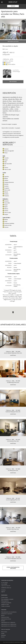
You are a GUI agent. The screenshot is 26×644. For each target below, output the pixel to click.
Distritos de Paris (5, 617)
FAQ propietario (5, 601)
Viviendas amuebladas (6, 603)
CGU (22, 642)
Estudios (3, 621)
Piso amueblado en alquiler (7, 599)
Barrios (3, 615)
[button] (24, 29)
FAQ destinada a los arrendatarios (9, 612)
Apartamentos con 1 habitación (8, 622)
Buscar (13, 6)
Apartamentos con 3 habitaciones (9, 626)
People (3, 633)
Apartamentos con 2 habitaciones (9, 624)
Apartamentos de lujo (6, 619)
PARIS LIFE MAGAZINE (6, 629)
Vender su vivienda (6, 606)
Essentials (4, 635)
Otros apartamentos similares (13, 568)
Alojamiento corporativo (7, 614)
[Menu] (3, 2)
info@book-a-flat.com (6, 588)
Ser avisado (13, 82)
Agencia (3, 592)
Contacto (3, 590)
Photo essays (4, 632)
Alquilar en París (5, 604)
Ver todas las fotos (13, 42)
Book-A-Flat (13, 2)
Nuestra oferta (5, 597)
